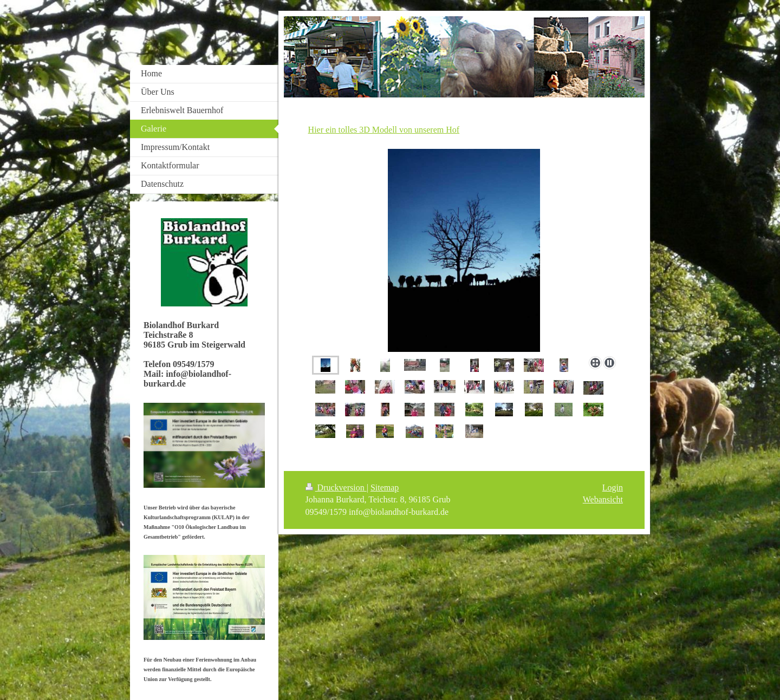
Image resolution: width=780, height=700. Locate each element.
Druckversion (336, 488)
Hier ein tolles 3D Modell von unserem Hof (384, 130)
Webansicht (603, 499)
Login (613, 488)
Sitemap (385, 488)
